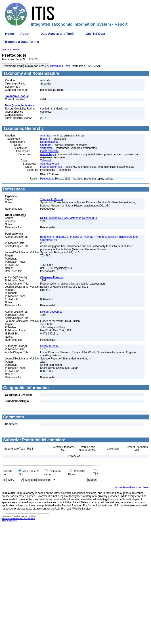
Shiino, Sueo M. (50, 346)
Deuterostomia (49, 142)
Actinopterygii (48, 154)
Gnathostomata (49, 151)
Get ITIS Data (95, 34)
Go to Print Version (11, 49)
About (25, 34)
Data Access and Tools (57, 34)
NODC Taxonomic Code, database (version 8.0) (69, 218)
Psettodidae (47, 179)
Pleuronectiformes (51, 167)
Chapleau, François (52, 277)
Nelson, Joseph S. (51, 312)
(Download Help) (60, 66)
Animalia (45, 136)
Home (9, 34)
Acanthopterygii (49, 164)
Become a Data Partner (22, 42)
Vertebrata (46, 148)
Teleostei (45, 161)
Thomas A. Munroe (51, 199)
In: (4, 480)
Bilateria (45, 139)
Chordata (46, 145)
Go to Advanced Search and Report (132, 487)
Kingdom (30, 480)
